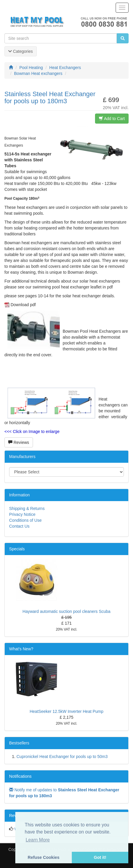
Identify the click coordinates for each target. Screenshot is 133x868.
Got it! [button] (100, 857)
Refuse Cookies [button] (44, 857)
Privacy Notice (22, 514)
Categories (21, 51)
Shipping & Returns (27, 508)
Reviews (19, 442)
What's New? (21, 649)
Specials (17, 549)
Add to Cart (112, 119)
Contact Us (19, 526)
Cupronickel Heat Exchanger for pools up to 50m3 (62, 757)
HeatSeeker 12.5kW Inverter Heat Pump (67, 711)
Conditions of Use (25, 520)
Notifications (20, 776)
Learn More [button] (38, 840)
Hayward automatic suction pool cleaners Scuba (67, 611)
